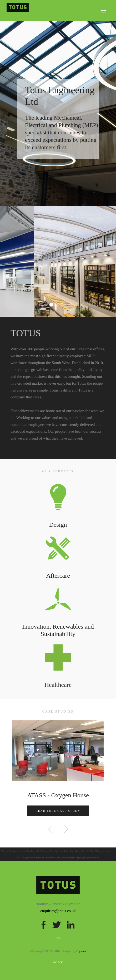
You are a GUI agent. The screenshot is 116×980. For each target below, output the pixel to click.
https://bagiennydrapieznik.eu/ (88, 858)
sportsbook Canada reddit (35, 858)
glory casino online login (85, 851)
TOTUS (42, 305)
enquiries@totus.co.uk (58, 911)
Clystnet (81, 951)
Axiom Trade (51, 858)
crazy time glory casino (31, 851)
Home (58, 962)
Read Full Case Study (58, 811)
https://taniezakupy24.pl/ (66, 858)
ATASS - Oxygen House (58, 795)
